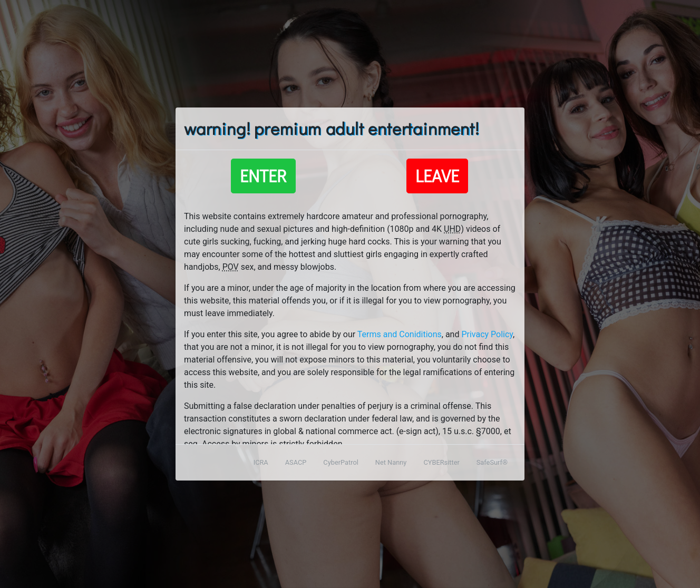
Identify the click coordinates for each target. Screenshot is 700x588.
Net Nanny (391, 462)
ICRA (261, 462)
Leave (437, 176)
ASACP (296, 462)
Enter (263, 176)
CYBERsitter (441, 462)
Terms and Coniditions (400, 334)
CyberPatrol (341, 462)
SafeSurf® (492, 462)
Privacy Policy (487, 334)
